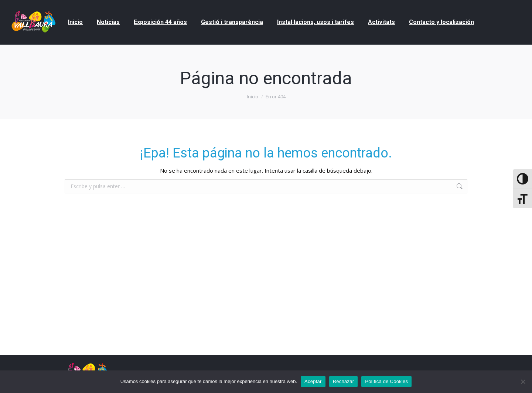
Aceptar (313, 381)
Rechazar (344, 381)
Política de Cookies (386, 381)
